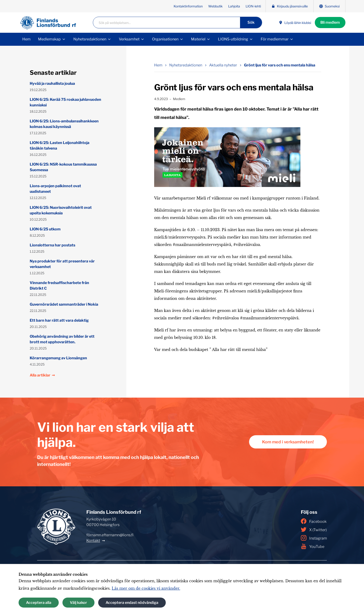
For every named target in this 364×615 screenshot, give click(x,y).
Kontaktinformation (188, 6)
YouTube (313, 546)
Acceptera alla (39, 603)
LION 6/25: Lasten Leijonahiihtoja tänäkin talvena (60, 146)
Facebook (314, 521)
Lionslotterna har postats (52, 245)
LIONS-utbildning (233, 39)
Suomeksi (329, 6)
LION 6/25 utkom (45, 229)
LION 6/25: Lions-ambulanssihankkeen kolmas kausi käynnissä (64, 124)
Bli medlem (330, 22)
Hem (26, 39)
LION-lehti (253, 6)
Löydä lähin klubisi (295, 23)
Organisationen (165, 39)
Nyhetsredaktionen (90, 39)
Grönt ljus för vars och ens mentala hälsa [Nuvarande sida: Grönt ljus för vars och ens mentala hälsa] (280, 65)
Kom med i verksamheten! (288, 442)
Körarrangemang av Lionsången (58, 358)
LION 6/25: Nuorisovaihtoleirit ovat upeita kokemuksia (61, 210)
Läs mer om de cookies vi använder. (146, 588)
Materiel (198, 39)
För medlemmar (275, 39)
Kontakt (93, 541)
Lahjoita (234, 6)
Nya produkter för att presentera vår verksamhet (62, 264)
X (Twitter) (314, 530)
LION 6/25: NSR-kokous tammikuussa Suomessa (63, 167)
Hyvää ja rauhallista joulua (52, 83)
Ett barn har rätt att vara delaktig (59, 320)
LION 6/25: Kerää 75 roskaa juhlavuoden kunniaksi (65, 102)
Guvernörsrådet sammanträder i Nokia (64, 304)
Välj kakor (78, 603)
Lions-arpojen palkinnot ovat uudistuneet (55, 189)
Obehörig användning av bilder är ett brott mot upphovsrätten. (62, 339)
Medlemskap (49, 39)
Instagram (314, 538)
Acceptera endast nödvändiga (132, 603)
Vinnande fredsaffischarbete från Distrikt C (59, 286)
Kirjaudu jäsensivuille (290, 6)
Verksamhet (129, 39)
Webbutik (215, 6)
